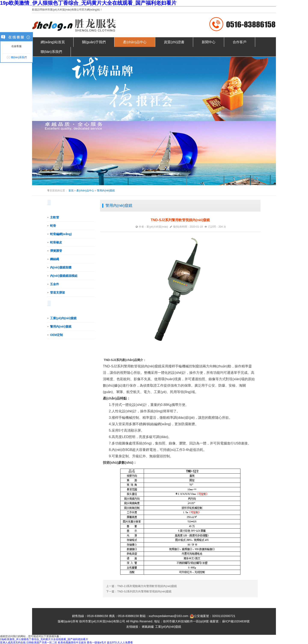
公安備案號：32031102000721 (212, 616)
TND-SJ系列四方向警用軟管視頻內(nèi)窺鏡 (144, 591)
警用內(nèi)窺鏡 (106, 191)
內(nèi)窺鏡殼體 (61, 267)
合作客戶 (240, 42)
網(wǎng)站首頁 (53, 42)
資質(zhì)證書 (174, 42)
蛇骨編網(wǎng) (61, 234)
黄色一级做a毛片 (97, 643)
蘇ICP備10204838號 (236, 621)
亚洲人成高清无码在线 (13, 643)
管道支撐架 (58, 292)
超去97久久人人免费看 (120, 643)
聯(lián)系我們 (51, 52)
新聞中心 (209, 42)
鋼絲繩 (55, 259)
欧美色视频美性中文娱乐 (72, 643)
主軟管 (55, 217)
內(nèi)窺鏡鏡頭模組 (64, 276)
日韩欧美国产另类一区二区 (42, 643)
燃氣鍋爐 (148, 627)
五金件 (55, 284)
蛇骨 (53, 226)
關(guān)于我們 (94, 42)
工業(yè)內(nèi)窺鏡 (63, 318)
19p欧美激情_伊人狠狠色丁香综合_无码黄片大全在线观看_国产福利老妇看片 (88, 3)
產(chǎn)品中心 (135, 42)
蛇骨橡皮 (56, 242)
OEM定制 (56, 335)
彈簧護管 (56, 251)
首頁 (71, 191)
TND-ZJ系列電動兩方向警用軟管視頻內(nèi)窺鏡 (147, 586)
